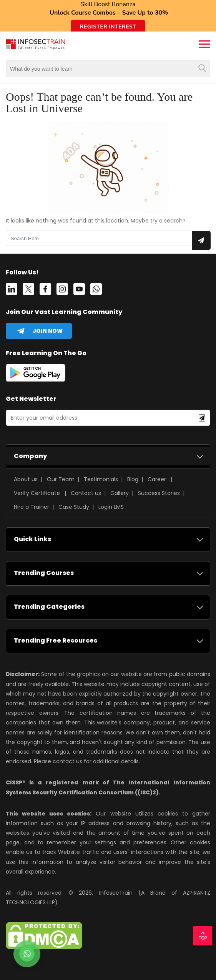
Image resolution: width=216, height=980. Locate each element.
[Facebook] (45, 291)
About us (26, 479)
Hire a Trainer (32, 507)
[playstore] (36, 374)
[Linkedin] (12, 291)
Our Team (61, 479)
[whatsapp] (96, 291)
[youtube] (79, 291)
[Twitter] (28, 291)
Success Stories (159, 493)
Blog (133, 479)
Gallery (120, 493)
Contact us (86, 493)
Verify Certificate (38, 493)
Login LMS (111, 507)
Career (157, 479)
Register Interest (108, 27)
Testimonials (101, 479)
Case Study (74, 507)
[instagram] (62, 291)
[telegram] (39, 331)
